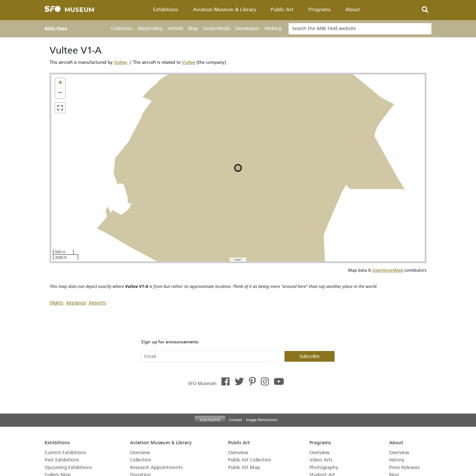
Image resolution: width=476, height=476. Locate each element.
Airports (97, 303)
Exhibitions (166, 10)
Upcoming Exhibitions (68, 468)
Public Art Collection (250, 460)
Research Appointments (156, 468)
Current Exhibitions (65, 453)
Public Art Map (244, 468)
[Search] (360, 29)
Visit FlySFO (210, 420)
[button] (60, 83)
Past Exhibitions (62, 460)
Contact (235, 420)
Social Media (217, 29)
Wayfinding (150, 29)
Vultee (120, 62)
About (353, 10)
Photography (324, 468)
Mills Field (56, 29)
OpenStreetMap (388, 270)
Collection (122, 29)
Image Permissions (262, 420)
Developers (247, 29)
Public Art (282, 10)
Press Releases (404, 468)
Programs (319, 10)
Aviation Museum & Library (225, 10)
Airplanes (76, 303)
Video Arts (321, 460)
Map (193, 29)
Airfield (175, 29)
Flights (57, 303)
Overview (140, 453)
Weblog (273, 29)
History (397, 460)
